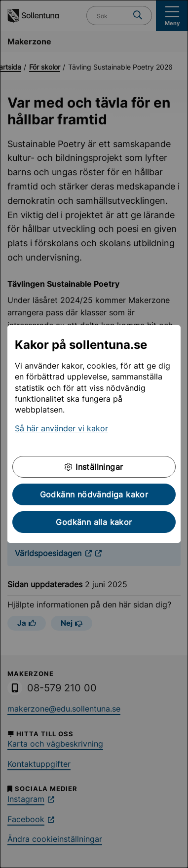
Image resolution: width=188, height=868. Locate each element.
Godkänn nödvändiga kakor (94, 494)
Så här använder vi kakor (61, 428)
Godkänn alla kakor (94, 522)
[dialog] (94, 434)
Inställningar (94, 467)
